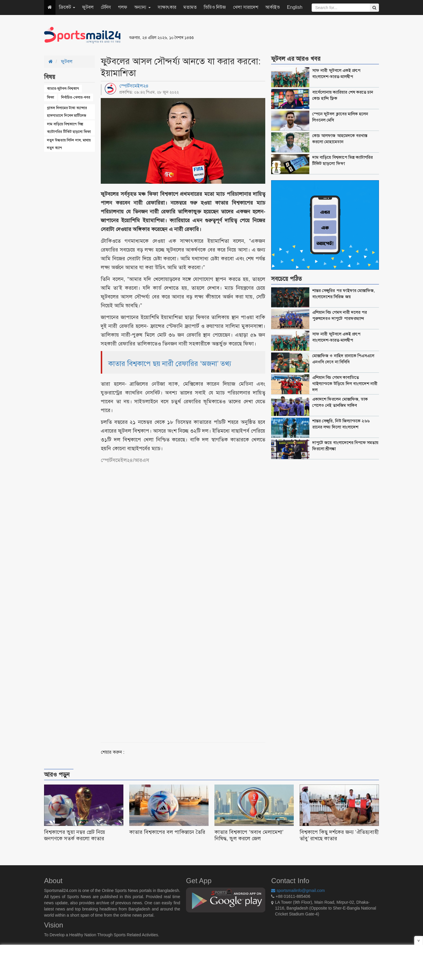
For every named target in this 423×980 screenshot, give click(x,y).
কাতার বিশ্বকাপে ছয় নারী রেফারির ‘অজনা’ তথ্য (170, 364)
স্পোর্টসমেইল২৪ (134, 86)
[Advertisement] (283, 35)
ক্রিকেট (67, 7)
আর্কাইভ (273, 7)
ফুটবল (88, 7)
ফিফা (51, 97)
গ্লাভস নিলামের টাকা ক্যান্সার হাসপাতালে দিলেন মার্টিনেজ (67, 112)
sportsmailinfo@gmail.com (298, 890)
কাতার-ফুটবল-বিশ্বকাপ (63, 88)
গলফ (123, 7)
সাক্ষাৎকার (167, 7)
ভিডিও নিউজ (215, 7)
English (295, 7)
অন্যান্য (142, 7)
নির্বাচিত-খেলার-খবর (76, 97)
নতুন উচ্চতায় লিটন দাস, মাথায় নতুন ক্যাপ (69, 144)
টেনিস (106, 7)
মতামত (190, 7)
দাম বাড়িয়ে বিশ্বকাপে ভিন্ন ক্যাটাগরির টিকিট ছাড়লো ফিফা (69, 128)
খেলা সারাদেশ (245, 7)
